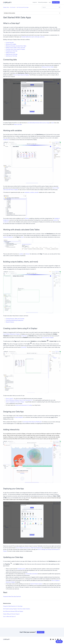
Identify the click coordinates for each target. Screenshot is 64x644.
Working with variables (11, 44)
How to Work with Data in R (9, 617)
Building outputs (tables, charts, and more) (15, 48)
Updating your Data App (11, 56)
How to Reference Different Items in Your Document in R (19, 400)
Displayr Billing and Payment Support (11, 614)
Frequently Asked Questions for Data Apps (13, 606)
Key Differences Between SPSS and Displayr (13, 611)
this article (24, 347)
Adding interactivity (10, 53)
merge (48, 123)
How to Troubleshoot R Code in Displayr (15, 402)
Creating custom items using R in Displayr (15, 49)
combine (21, 254)
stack (53, 123)
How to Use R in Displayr (48, 338)
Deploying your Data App (12, 54)
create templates (19, 417)
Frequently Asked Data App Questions (12, 597)
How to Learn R (9, 399)
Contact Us (35, 2)
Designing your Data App (12, 51)
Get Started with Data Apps (23, 7)
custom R (55, 220)
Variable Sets (6, 140)
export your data (18, 125)
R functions (24, 336)
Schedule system (21, 569)
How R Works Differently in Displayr (11, 334)
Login (50, 2)
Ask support (41, 632)
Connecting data (10, 43)
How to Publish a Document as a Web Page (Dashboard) (29, 548)
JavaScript (6, 222)
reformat (27, 254)
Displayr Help (6, 7)
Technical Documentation (43, 2)
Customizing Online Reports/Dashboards (32, 422)
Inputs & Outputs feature (36, 584)
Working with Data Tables (48, 67)
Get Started (13, 7)
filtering (27, 219)
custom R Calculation (8, 237)
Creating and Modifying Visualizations (15, 320)
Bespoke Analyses (10, 322)
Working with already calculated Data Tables (16, 46)
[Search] (51, 7)
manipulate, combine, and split (31, 192)
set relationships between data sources (37, 123)
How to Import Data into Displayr (21, 75)
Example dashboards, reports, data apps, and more (33, 37)
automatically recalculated (31, 574)
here (22, 237)
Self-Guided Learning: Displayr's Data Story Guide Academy (17, 609)
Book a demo (56, 2)
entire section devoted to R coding (24, 405)
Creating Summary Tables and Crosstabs (15, 319)
